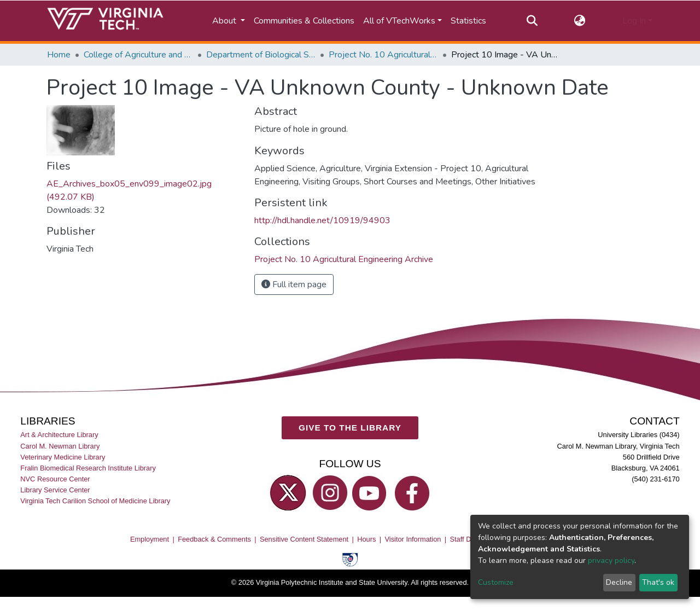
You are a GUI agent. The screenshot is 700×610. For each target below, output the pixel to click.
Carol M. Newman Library (60, 446)
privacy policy (611, 560)
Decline (619, 582)
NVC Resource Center (55, 479)
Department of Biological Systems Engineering (261, 55)
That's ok (658, 582)
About (225, 21)
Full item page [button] (294, 284)
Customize (496, 582)
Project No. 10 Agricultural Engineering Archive (383, 55)
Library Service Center (55, 490)
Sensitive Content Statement (304, 539)
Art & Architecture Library (59, 435)
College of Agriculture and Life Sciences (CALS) (138, 55)
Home (59, 55)
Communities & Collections (304, 21)
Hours (366, 539)
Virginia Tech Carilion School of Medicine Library (95, 501)
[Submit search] (532, 21)
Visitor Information (413, 539)
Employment (150, 539)
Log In (634, 21)
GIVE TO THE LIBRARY (350, 428)
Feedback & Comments (214, 539)
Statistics (468, 21)
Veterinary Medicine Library (63, 457)
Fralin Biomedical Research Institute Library (88, 468)
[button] (580, 21)
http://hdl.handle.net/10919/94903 (322, 220)
